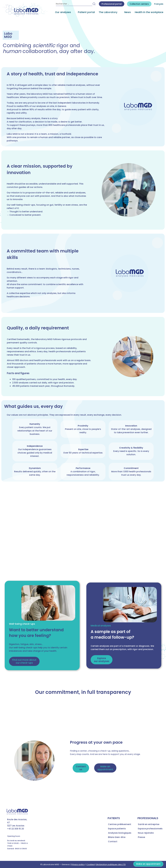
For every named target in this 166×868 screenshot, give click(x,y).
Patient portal (86, 12)
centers (139, 4)
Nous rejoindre (146, 833)
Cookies (90, 864)
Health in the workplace (149, 12)
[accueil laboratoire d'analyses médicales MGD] (26, 10)
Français (159, 4)
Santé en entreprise (149, 824)
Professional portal (112, 4)
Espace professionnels (150, 829)
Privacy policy (78, 864)
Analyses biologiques (120, 833)
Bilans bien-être (117, 837)
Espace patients (117, 829)
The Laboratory (108, 12)
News (128, 12)
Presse (141, 837)
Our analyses (63, 12)
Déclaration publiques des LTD (111, 864)
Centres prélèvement (120, 824)
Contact (113, 841)
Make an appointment (148, 864)
